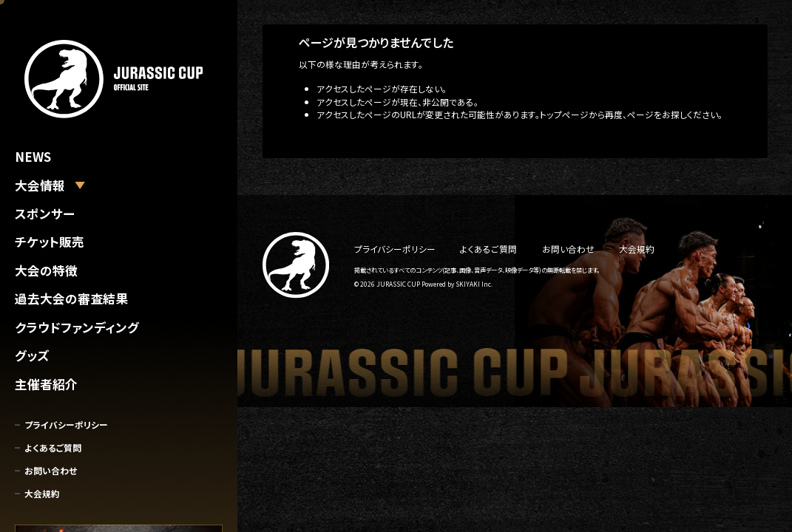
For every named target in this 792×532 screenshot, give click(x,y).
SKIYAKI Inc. (474, 284)
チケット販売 (50, 242)
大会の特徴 (46, 270)
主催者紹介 (46, 384)
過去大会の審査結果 (71, 299)
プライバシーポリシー (66, 424)
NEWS (33, 157)
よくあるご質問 (53, 447)
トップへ (314, 139)
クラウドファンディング (77, 327)
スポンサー (45, 214)
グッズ (32, 355)
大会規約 (42, 493)
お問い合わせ (51, 470)
